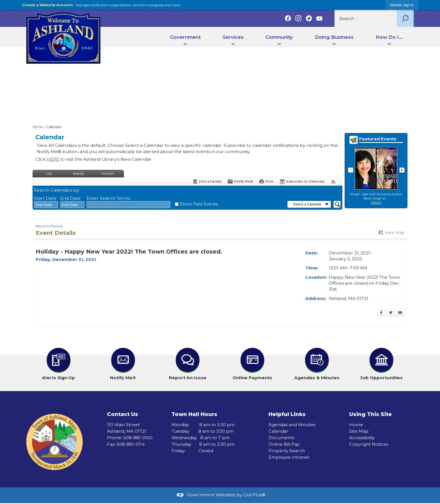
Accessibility (362, 438)
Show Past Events (199, 204)
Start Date (45, 198)
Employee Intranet (289, 457)
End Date (70, 198)
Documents (281, 438)
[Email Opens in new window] (400, 313)
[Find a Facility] (207, 182)
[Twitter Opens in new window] (391, 313)
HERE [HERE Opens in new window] (53, 159)
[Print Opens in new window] (266, 182)
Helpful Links (287, 414)
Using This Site (371, 414)
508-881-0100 (138, 438)
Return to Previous (49, 226)
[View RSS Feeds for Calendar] (333, 182)
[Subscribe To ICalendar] (302, 182)
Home (38, 127)
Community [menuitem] (279, 37)
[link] (402, 5)
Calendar (278, 431)
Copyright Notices (369, 444)
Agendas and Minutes (292, 425)
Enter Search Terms (108, 198)
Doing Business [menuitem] (334, 37)
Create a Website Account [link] (47, 5)
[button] (405, 18)
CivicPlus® (254, 495)
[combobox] (46, 205)
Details (376, 203)
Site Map (359, 431)
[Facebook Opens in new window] (381, 313)
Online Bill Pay (284, 444)
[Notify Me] (240, 182)
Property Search (287, 451)
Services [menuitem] (233, 37)
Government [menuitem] (185, 37)
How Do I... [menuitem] (389, 37)
